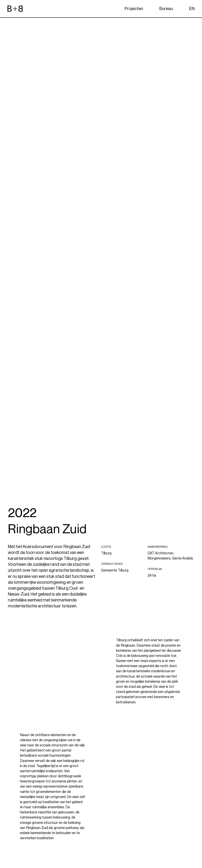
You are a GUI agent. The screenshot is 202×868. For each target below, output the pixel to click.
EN (192, 9)
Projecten (134, 9)
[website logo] (15, 9)
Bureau (166, 9)
